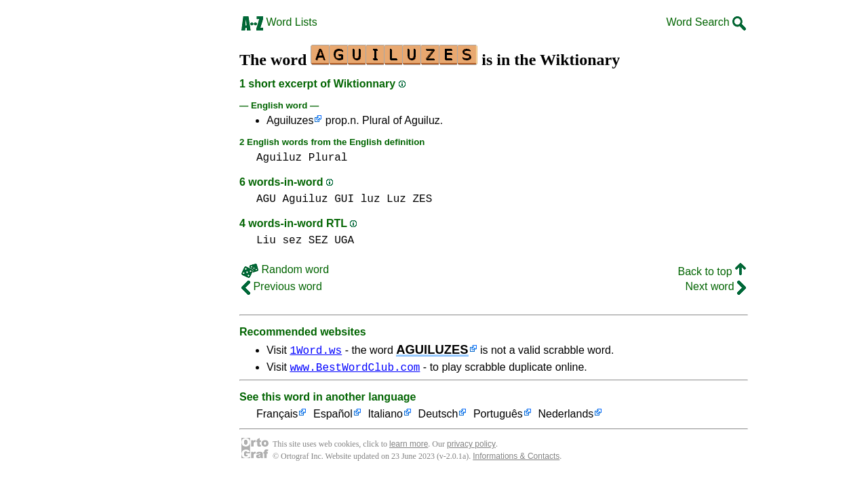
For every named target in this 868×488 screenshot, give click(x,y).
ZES (422, 199)
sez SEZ (305, 241)
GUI (344, 199)
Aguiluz (279, 158)
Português (498, 416)
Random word (285, 269)
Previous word (282, 286)
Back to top (712, 271)
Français (277, 416)
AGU (266, 199)
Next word (716, 286)
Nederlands (566, 416)
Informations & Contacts (516, 458)
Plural (328, 158)
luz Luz (383, 199)
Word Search (706, 22)
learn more (409, 446)
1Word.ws (316, 350)
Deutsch (438, 416)
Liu (266, 241)
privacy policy (471, 446)
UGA (344, 241)
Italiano (385, 416)
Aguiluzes (290, 120)
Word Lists (279, 22)
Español (333, 416)
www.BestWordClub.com (355, 369)
